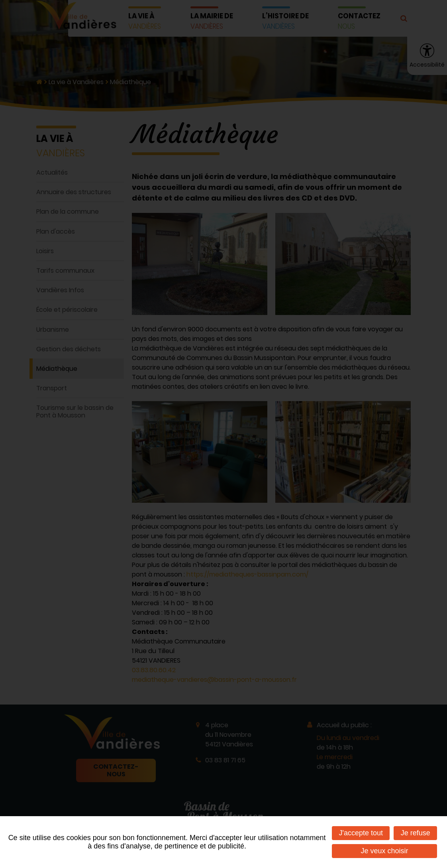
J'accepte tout (361, 833)
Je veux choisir (385, 851)
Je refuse (416, 833)
